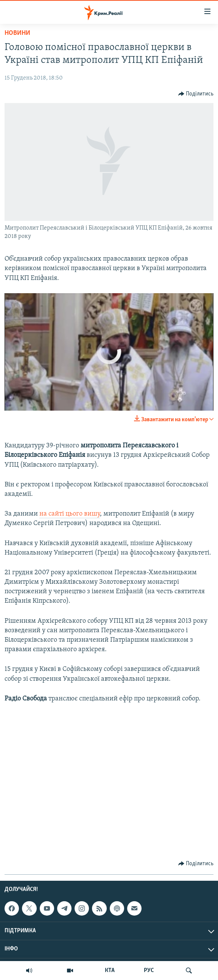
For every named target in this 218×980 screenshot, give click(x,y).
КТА (110, 971)
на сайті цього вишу (70, 514)
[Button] (196, 94)
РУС (149, 971)
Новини (17, 33)
